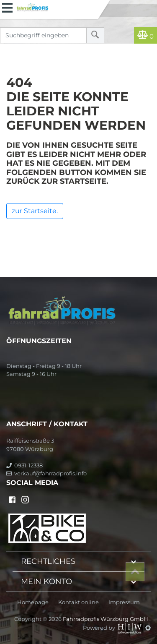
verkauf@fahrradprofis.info (46, 473)
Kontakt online (78, 602)
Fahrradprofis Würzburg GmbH (106, 619)
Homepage (33, 602)
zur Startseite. (35, 211)
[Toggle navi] (7, 7)
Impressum (124, 602)
